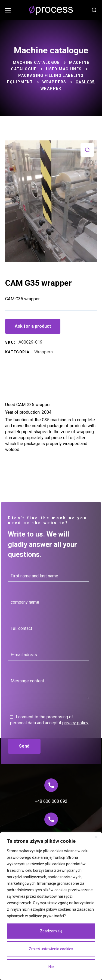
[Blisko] (96, 837)
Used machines (64, 69)
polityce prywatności (46, 916)
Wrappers (54, 82)
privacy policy (75, 723)
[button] (94, 10)
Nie (51, 967)
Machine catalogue (36, 63)
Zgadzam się (51, 931)
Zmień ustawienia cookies (51, 949)
